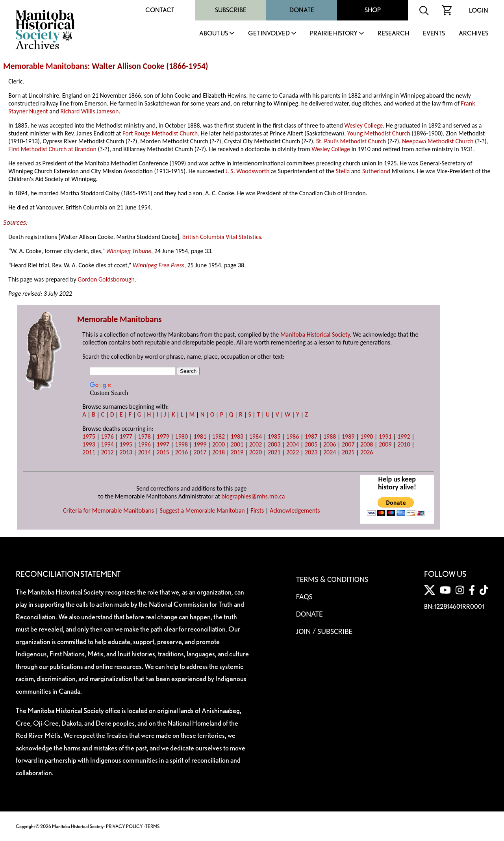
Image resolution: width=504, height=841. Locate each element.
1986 (293, 436)
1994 (107, 444)
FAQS (304, 596)
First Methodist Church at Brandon (52, 149)
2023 (311, 452)
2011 (89, 452)
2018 (219, 452)
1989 (348, 436)
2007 (348, 444)
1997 (163, 444)
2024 (330, 452)
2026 (367, 452)
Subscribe (231, 10)
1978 (144, 436)
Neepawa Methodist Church (438, 141)
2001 (237, 444)
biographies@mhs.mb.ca (253, 496)
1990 (367, 436)
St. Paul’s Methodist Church (351, 141)
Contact (160, 10)
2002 (256, 444)
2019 (237, 452)
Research (393, 34)
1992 (404, 436)
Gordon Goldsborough (106, 279)
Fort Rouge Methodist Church (160, 133)
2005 (311, 444)
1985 (274, 436)
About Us (214, 34)
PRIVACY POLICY (124, 826)
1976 (107, 436)
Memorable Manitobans (45, 66)
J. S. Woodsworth (248, 171)
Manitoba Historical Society (315, 334)
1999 (200, 444)
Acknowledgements (295, 510)
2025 (348, 452)
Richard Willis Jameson (89, 111)
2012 (107, 452)
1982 (219, 436)
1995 (126, 444)
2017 (200, 452)
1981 (200, 436)
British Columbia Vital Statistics (222, 237)
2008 (367, 444)
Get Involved (269, 34)
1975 (89, 436)
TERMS (152, 826)
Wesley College (363, 125)
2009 (385, 444)
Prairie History (334, 34)
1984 (256, 436)
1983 (237, 436)
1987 (311, 436)
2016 (182, 452)
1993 (89, 444)
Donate (302, 10)
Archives (473, 34)
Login (479, 10)
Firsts (257, 510)
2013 (126, 452)
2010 (404, 444)
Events (434, 34)
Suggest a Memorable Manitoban (202, 510)
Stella (343, 171)
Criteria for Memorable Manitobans (108, 510)
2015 (163, 452)
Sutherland (376, 171)
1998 (182, 444)
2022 (293, 452)
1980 (182, 436)
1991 (385, 436)
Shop (373, 10)
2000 (219, 444)
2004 (293, 444)
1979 (163, 436)
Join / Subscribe (324, 631)
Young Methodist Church (379, 133)
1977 (126, 436)
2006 (330, 444)
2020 (256, 452)
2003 (274, 444)
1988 (330, 436)
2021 (274, 452)
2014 (144, 452)
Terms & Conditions (332, 579)
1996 (144, 444)
